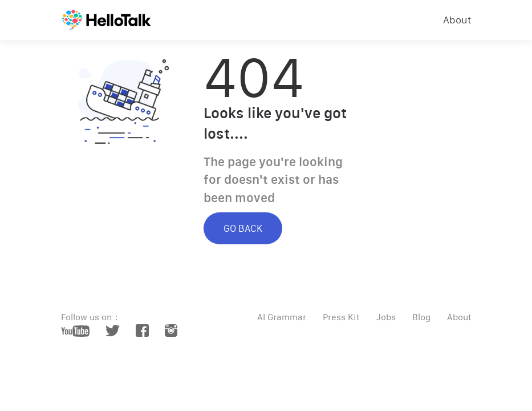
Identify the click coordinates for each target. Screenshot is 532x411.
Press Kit (341, 317)
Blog (421, 317)
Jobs (386, 317)
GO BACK (243, 228)
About (457, 20)
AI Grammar (282, 317)
